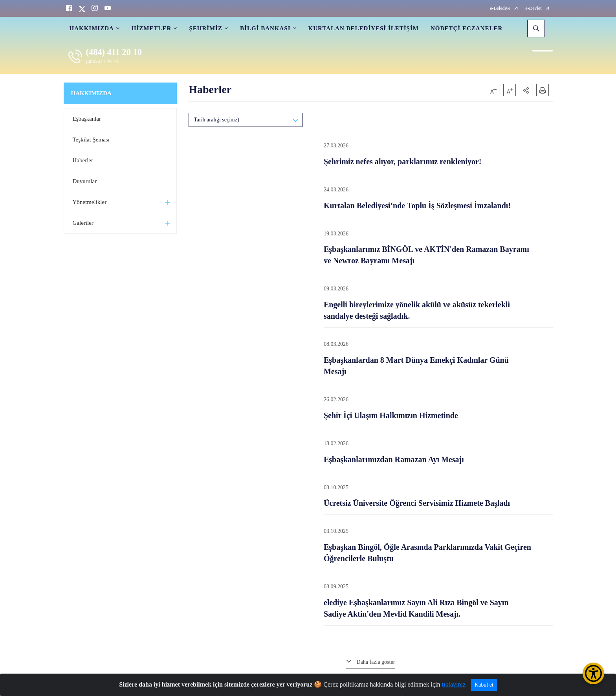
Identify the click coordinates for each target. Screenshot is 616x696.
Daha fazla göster (376, 662)
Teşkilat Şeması (91, 140)
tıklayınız (454, 684)
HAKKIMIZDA (91, 93)
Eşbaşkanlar (87, 119)
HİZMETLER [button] (152, 28)
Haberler (83, 160)
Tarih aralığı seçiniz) (216, 120)
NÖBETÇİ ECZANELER (467, 28)
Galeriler (83, 223)
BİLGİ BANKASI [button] (265, 28)
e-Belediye (500, 8)
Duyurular (85, 181)
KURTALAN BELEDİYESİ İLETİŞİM (364, 28)
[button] (526, 90)
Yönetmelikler (90, 202)
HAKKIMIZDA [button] (92, 28)
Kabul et (484, 685)
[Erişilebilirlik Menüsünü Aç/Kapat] (593, 673)
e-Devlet (533, 8)
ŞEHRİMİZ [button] (206, 28)
